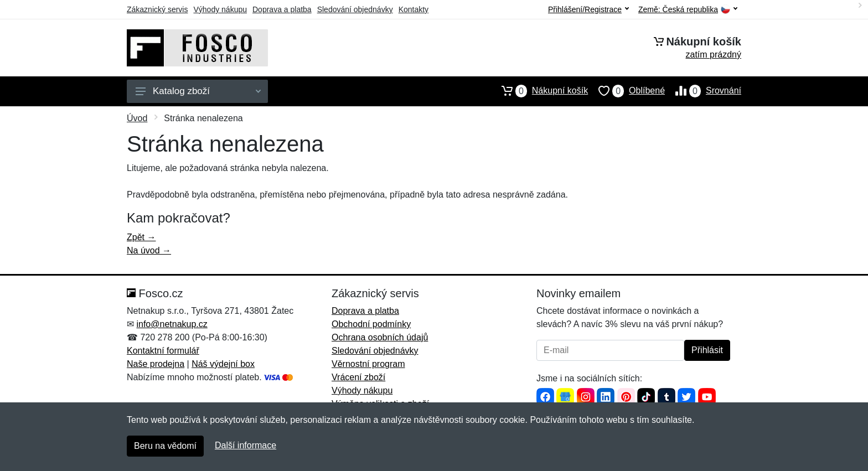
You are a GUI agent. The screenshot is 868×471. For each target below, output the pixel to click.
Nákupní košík (539, 91)
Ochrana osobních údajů (380, 337)
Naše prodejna (156, 364)
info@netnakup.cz (172, 324)
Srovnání (703, 91)
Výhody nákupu (220, 9)
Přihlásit (707, 350)
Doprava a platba (282, 9)
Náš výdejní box (223, 364)
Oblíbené (626, 91)
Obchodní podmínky (371, 324)
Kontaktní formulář (163, 351)
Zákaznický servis (157, 9)
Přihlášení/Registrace (588, 9)
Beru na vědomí (165, 446)
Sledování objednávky (355, 9)
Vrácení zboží (358, 377)
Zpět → (141, 237)
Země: (688, 10)
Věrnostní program (368, 364)
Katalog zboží (198, 91)
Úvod (137, 118)
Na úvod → (149, 250)
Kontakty (414, 9)
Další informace (246, 445)
